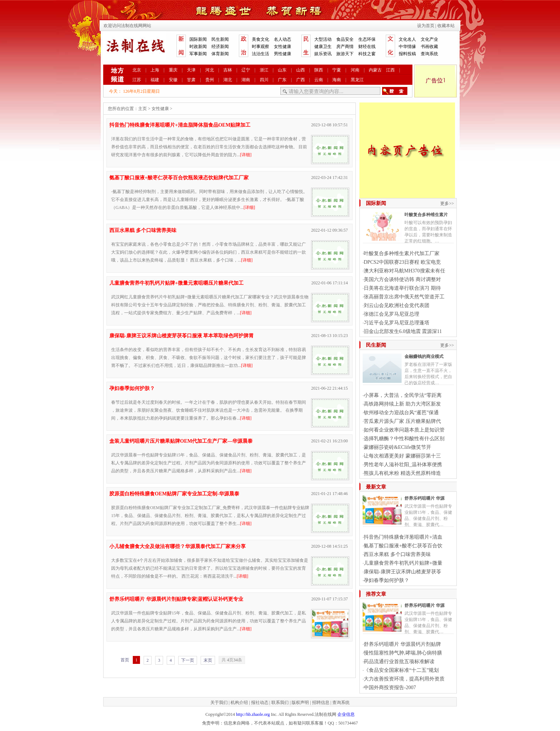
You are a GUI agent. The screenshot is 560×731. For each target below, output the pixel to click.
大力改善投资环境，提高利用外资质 (404, 679)
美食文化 (261, 39)
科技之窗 (367, 54)
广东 (282, 80)
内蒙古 (375, 70)
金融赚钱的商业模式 (424, 356)
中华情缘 (407, 47)
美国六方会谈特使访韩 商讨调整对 (402, 279)
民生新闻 (220, 39)
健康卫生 (323, 47)
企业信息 (346, 714)
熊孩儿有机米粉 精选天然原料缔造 (402, 473)
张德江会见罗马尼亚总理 (391, 314)
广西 (301, 80)
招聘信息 (321, 702)
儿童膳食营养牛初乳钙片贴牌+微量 (403, 563)
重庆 (173, 70)
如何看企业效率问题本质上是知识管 (404, 430)
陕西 (319, 70)
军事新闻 (198, 54)
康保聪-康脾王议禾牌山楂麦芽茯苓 (402, 572)
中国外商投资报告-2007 (390, 688)
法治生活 (261, 54)
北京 (137, 70)
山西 (301, 70)
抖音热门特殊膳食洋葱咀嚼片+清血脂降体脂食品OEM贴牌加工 (180, 125)
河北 (210, 70)
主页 (143, 109)
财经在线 (367, 47)
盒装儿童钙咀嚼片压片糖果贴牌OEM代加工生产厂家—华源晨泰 (181, 441)
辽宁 (246, 70)
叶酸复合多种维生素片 (426, 215)
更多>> (447, 203)
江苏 (137, 80)
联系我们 (280, 702)
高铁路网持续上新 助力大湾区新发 (402, 404)
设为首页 (426, 26)
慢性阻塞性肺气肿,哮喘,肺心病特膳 (403, 653)
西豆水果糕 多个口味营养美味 (143, 230)
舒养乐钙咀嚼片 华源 (425, 498)
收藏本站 (446, 26)
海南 (337, 80)
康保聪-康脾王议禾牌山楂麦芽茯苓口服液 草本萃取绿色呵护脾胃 (181, 336)
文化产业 (429, 39)
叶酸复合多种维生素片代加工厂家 (402, 253)
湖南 (246, 80)
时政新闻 (198, 47)
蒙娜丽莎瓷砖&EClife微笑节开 (397, 447)
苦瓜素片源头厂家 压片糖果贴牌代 (402, 421)
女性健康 (283, 47)
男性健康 (283, 54)
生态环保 (367, 39)
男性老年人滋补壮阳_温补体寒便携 (403, 465)
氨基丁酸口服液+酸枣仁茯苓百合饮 (403, 546)
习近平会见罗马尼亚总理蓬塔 (397, 323)
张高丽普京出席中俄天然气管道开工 (404, 297)
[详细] (246, 155)
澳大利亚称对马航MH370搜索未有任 (404, 271)
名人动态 (283, 39)
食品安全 (345, 39)
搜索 (395, 91)
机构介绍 (239, 702)
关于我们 (219, 702)
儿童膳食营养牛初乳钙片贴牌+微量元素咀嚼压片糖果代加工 (176, 283)
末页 (208, 660)
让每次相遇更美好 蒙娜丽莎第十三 (402, 456)
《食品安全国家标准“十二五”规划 (401, 670)
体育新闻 (220, 54)
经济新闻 (220, 47)
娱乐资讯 (323, 54)
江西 (390, 70)
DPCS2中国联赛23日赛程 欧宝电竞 (402, 262)
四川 (264, 80)
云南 (319, 80)
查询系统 (429, 54)
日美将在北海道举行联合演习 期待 (402, 288)
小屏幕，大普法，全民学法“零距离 (403, 395)
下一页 (188, 660)
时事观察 (261, 47)
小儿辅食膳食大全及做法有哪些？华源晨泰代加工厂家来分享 (178, 546)
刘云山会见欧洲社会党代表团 (397, 305)
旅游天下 (345, 54)
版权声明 (300, 702)
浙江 (264, 70)
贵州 (210, 80)
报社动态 (260, 702)
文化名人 (407, 39)
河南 (355, 70)
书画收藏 (429, 47)
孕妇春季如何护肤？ (132, 388)
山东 (282, 70)
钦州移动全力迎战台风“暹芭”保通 (401, 413)
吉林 (228, 70)
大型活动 (323, 39)
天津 (191, 70)
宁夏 (337, 70)
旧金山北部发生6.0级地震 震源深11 (403, 331)
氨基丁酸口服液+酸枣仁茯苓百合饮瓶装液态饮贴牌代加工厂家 (179, 178)
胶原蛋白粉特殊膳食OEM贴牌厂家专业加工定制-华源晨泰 (174, 494)
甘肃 (191, 80)
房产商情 (345, 47)
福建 (155, 80)
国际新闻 (198, 39)
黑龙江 (357, 80)
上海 (155, 70)
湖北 (228, 80)
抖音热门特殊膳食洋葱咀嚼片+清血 (403, 537)
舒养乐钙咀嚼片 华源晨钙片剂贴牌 (402, 644)
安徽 (173, 80)
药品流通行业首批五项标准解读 (399, 662)
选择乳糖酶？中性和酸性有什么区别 (404, 439)
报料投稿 (407, 54)
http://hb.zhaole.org (253, 714)
